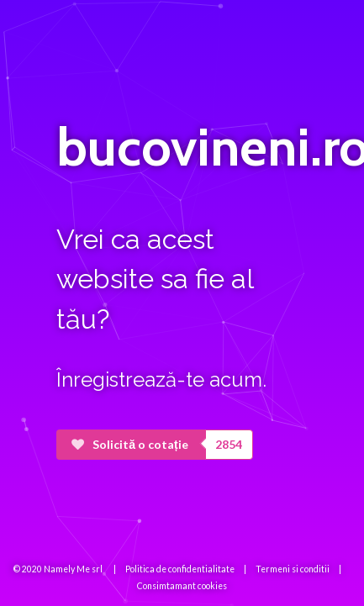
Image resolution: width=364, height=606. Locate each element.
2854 (229, 444)
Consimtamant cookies (182, 586)
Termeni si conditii (293, 569)
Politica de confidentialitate (180, 569)
